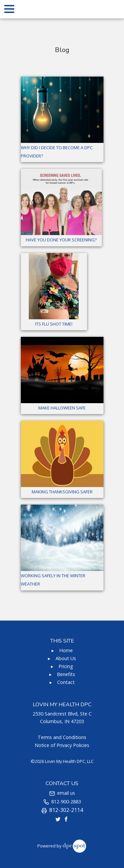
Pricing (66, 666)
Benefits (66, 674)
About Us (66, 658)
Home (66, 650)
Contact (66, 682)
